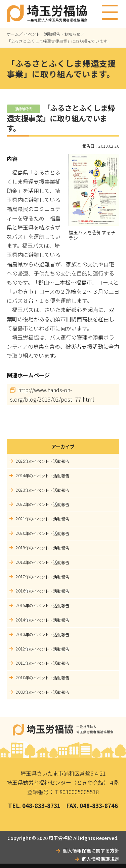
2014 (20, 620)
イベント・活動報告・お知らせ (52, 34)
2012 (20, 649)
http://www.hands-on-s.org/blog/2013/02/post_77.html (52, 395)
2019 (20, 548)
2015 (20, 605)
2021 (20, 519)
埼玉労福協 (60, 838)
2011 (20, 663)
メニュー (110, 9)
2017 (20, 577)
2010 (20, 677)
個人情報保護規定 (100, 859)
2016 (20, 591)
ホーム (13, 34)
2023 (20, 490)
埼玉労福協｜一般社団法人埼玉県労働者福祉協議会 (63, 730)
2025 (20, 461)
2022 (20, 504)
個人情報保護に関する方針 (91, 850)
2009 (20, 692)
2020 (20, 533)
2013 (20, 634)
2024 (20, 475)
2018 (20, 562)
